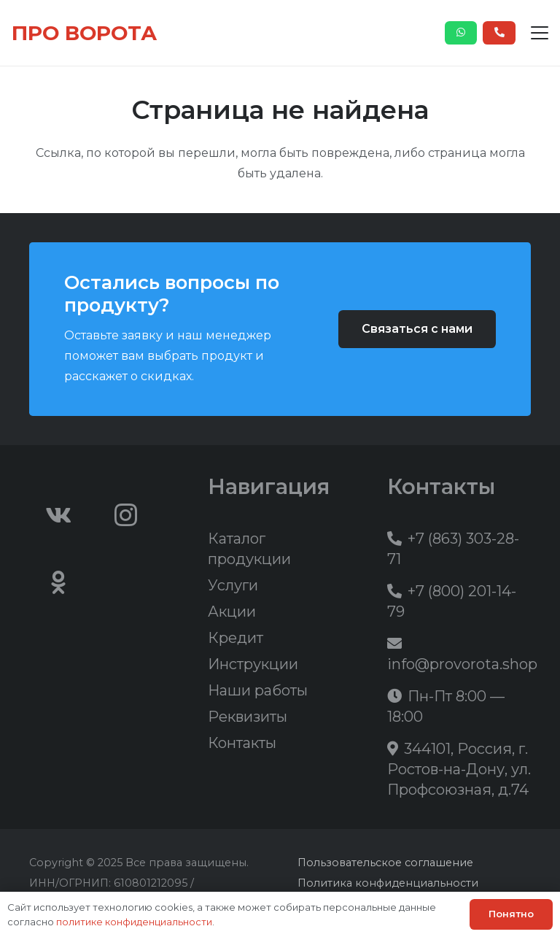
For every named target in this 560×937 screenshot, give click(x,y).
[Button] (461, 33)
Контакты (242, 743)
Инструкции (253, 664)
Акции (232, 612)
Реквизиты (248, 717)
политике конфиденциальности (134, 922)
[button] (540, 33)
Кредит (236, 638)
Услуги (233, 585)
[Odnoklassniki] (58, 582)
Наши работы (258, 690)
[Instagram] (126, 515)
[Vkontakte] (58, 515)
